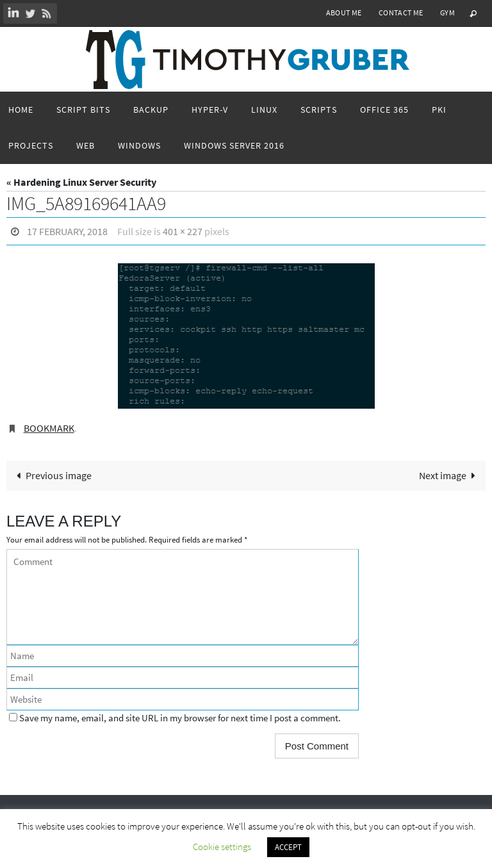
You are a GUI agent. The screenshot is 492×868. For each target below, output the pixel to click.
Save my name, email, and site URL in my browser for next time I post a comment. (180, 718)
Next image (450, 475)
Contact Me (401, 12)
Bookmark (49, 428)
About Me (344, 12)
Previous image (51, 475)
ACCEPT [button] (288, 847)
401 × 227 (183, 231)
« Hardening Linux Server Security (81, 182)
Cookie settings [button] (222, 847)
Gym (447, 12)
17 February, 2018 (67, 231)
